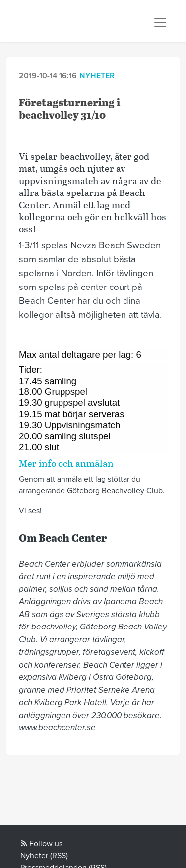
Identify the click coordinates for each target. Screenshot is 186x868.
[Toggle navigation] (160, 23)
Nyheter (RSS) (44, 856)
